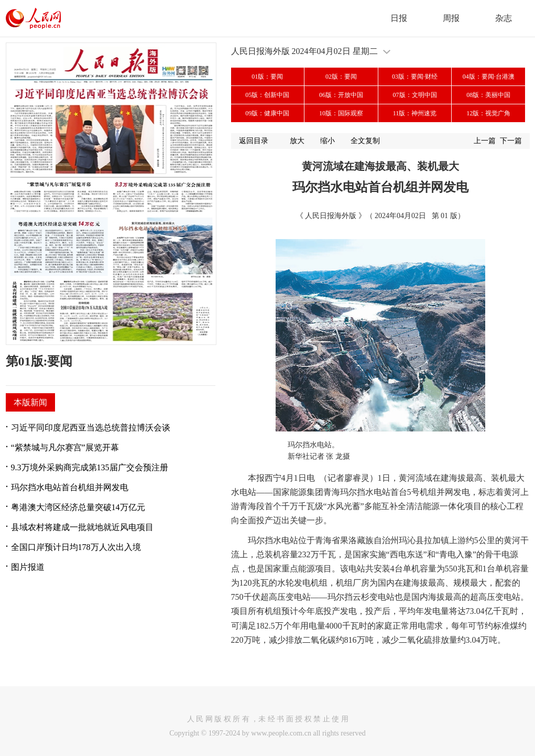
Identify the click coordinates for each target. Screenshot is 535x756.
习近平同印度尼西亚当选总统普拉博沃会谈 (91, 428)
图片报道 (28, 567)
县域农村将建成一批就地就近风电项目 (82, 527)
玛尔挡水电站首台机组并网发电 (70, 487)
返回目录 (254, 141)
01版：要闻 (267, 77)
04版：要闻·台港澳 (489, 77)
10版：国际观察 (341, 113)
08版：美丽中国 (488, 95)
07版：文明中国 (415, 95)
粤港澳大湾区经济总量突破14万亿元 (78, 507)
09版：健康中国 (267, 113)
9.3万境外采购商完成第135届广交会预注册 (90, 467)
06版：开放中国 (341, 95)
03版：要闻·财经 (415, 77)
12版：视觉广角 (488, 113)
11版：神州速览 (415, 113)
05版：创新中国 (267, 95)
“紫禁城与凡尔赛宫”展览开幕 (65, 447)
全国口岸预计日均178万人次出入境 (76, 547)
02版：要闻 (341, 77)
